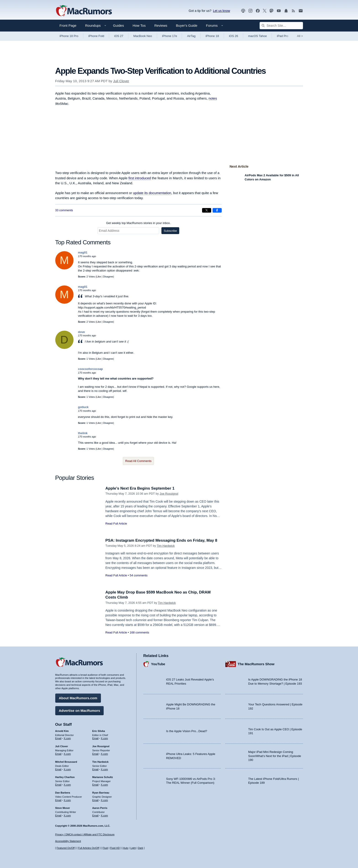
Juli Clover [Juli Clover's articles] (62, 746)
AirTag (191, 36)
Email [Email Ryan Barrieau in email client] (95, 800)
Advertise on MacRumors (80, 711)
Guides (118, 25)
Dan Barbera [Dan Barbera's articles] (63, 793)
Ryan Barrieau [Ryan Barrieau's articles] (101, 793)
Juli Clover (121, 81)
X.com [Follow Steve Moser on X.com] (67, 815)
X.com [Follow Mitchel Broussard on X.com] (67, 769)
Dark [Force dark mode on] (141, 848)
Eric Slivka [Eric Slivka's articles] (99, 731)
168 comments (139, 632)
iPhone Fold (96, 36)
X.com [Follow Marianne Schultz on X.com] (104, 785)
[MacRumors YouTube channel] (279, 11)
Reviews (161, 25)
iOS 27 (119, 36)
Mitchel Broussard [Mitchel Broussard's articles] (66, 762)
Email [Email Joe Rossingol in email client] (95, 754)
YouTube (158, 664)
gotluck (83, 407)
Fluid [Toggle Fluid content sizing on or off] (105, 848)
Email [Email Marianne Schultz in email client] (95, 785)
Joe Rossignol (169, 494)
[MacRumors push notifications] (286, 11)
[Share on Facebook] (217, 210)
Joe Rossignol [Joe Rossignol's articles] (101, 746)
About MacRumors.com (78, 698)
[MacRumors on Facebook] (258, 11)
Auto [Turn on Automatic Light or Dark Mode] (126, 848)
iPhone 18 (212, 36)
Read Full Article (116, 524)
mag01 (83, 252)
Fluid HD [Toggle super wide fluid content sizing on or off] (115, 848)
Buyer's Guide (187, 25)
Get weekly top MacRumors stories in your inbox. (138, 223)
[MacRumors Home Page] (84, 11)
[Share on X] (207, 210)
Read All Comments (138, 461)
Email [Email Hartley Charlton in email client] (58, 785)
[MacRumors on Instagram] (250, 11)
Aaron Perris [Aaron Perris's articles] (100, 808)
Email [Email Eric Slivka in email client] (95, 738)
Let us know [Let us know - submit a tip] (222, 11)
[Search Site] (281, 26)
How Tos (139, 25)
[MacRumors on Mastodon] (271, 11)
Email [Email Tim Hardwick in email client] (95, 769)
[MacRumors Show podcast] (243, 11)
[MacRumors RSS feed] (293, 11)
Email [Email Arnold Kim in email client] (58, 738)
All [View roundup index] (300, 36)
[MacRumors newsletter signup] (301, 11)
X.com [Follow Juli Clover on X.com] (67, 754)
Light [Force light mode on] (133, 848)
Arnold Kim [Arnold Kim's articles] (62, 731)
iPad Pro (283, 36)
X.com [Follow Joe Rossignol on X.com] (104, 754)
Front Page (68, 25)
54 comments (139, 575)
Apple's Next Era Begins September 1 (140, 488)
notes (213, 98)
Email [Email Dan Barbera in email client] (58, 800)
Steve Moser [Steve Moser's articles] (63, 808)
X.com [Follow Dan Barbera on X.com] (67, 800)
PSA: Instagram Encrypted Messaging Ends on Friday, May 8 (161, 540)
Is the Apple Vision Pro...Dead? (187, 731)
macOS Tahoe (258, 36)
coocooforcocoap (91, 369)
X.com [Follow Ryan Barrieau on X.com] (104, 800)
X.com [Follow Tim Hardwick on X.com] (104, 769)
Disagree (108, 277)
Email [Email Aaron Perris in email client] (95, 815)
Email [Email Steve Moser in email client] (58, 815)
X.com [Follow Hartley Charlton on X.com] (67, 785)
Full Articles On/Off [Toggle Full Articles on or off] (89, 848)
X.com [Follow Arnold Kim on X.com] (67, 738)
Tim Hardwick (166, 546)
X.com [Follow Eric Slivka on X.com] (104, 738)
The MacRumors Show (256, 664)
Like (99, 277)
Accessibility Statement (68, 841)
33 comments (64, 210)
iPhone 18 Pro (69, 36)
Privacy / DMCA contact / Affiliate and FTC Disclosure (85, 834)
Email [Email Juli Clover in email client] (58, 754)
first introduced (140, 178)
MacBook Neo (143, 36)
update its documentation (152, 193)
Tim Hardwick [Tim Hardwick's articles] (100, 762)
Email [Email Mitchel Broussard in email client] (58, 769)
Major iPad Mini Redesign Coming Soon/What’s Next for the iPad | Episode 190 (275, 756)
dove (82, 332)
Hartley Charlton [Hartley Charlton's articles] (65, 777)
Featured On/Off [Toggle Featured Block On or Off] (66, 848)
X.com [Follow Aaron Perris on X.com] (104, 815)
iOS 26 (234, 36)
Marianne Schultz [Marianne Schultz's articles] (103, 777)
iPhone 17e (170, 36)
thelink (83, 433)
